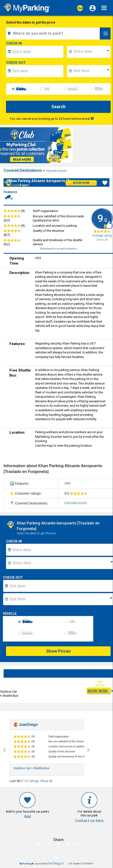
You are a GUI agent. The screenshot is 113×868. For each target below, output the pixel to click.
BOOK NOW (99, 691)
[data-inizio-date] (37, 52)
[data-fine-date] (37, 71)
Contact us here (89, 821)
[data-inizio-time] (91, 52)
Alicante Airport (57, 171)
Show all (46, 781)
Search (58, 107)
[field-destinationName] (54, 33)
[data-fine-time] (91, 71)
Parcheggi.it (56, 863)
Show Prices (58, 651)
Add (27, 817)
